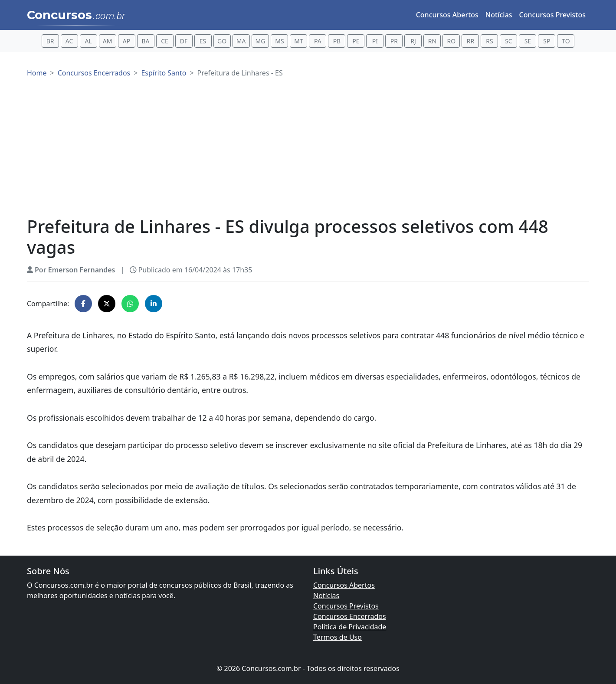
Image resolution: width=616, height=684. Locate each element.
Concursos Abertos (447, 15)
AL (88, 41)
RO (452, 41)
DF (184, 41)
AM (108, 41)
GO (222, 41)
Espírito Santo (164, 73)
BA (146, 41)
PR (394, 41)
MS (279, 41)
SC (509, 41)
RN (432, 41)
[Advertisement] (308, 151)
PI (375, 41)
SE (528, 41)
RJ (413, 41)
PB (337, 41)
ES (203, 41)
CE (165, 41)
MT (298, 41)
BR (50, 41)
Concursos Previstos (552, 15)
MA (241, 41)
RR (470, 41)
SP (547, 41)
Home (37, 73)
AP (126, 41)
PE (356, 41)
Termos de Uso (337, 637)
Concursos (76, 16)
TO (566, 41)
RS (489, 41)
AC (69, 41)
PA (318, 41)
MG (260, 41)
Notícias (499, 15)
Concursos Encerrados (94, 73)
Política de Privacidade (350, 627)
